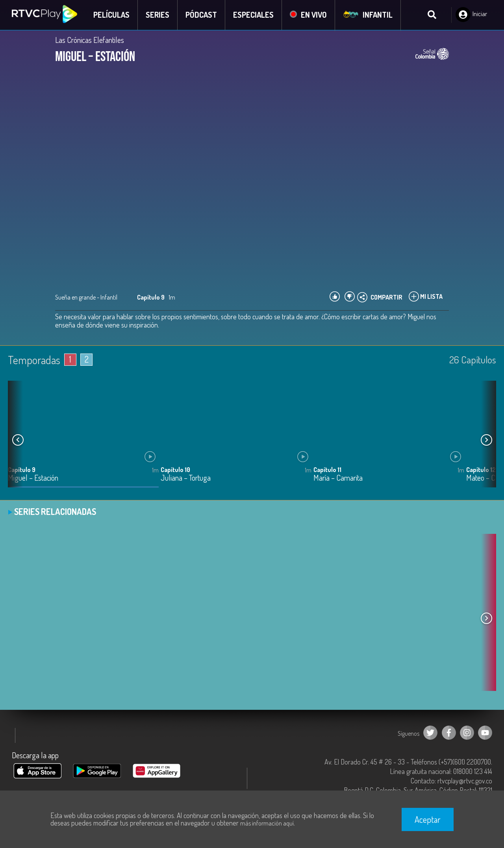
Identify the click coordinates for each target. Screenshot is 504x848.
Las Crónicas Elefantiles (90, 40)
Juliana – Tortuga (186, 479)
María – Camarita (338, 479)
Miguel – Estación (33, 479)
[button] (486, 441)
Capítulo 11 (327, 470)
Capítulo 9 (22, 470)
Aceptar (428, 819)
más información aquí (267, 823)
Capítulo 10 (175, 470)
